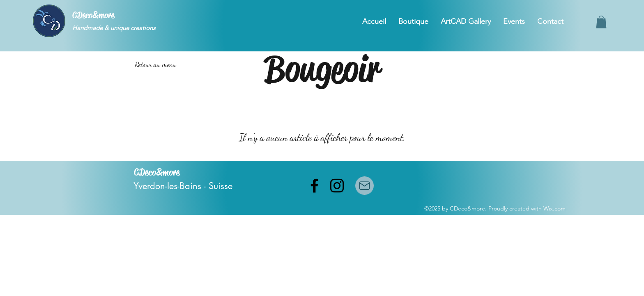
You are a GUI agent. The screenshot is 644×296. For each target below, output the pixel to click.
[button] (601, 22)
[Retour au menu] (155, 65)
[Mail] (365, 186)
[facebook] (314, 186)
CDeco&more (93, 15)
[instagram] (337, 186)
